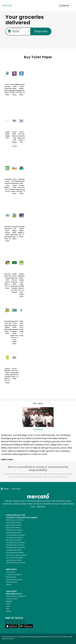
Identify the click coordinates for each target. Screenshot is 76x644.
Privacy (8, 604)
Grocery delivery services (14, 580)
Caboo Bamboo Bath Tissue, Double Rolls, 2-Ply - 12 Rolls (7, 376)
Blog (8, 609)
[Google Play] (26, 626)
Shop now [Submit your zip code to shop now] (41, 31)
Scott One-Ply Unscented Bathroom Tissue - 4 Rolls (7, 90)
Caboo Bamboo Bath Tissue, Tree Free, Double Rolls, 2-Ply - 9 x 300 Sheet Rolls (21, 285)
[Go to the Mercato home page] (7, 5)
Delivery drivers (11, 577)
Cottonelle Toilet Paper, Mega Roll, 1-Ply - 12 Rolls (21, 90)
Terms (8, 606)
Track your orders (12, 599)
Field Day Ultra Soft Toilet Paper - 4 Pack (21, 328)
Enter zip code (16, 29)
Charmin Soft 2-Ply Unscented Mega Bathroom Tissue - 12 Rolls (7, 327)
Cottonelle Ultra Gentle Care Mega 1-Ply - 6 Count (7, 185)
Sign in (64, 6)
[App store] (12, 626)
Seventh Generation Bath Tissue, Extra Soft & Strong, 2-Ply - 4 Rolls (21, 186)
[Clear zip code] (28, 31)
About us (9, 585)
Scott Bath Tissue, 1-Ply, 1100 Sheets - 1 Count (14, 139)
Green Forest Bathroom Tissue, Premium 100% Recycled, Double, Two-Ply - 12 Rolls (14, 283)
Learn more (7, 459)
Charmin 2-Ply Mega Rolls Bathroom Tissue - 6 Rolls (14, 233)
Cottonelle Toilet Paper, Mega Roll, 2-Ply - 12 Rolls (14, 90)
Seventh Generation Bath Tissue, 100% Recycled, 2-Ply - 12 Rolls (7, 234)
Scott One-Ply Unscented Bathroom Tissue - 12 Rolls (14, 374)
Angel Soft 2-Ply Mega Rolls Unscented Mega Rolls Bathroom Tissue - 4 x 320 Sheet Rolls (14, 332)
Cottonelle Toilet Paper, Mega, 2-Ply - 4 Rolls (21, 232)
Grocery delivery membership (16, 596)
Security (9, 611)
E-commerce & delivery (14, 575)
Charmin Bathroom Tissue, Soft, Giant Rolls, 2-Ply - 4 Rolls (7, 281)
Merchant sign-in (12, 582)
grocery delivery (15, 520)
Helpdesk (9, 601)
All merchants (11, 572)
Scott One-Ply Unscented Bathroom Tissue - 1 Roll (21, 137)
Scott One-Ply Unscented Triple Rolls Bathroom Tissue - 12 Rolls (14, 186)
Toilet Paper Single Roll (7, 135)
